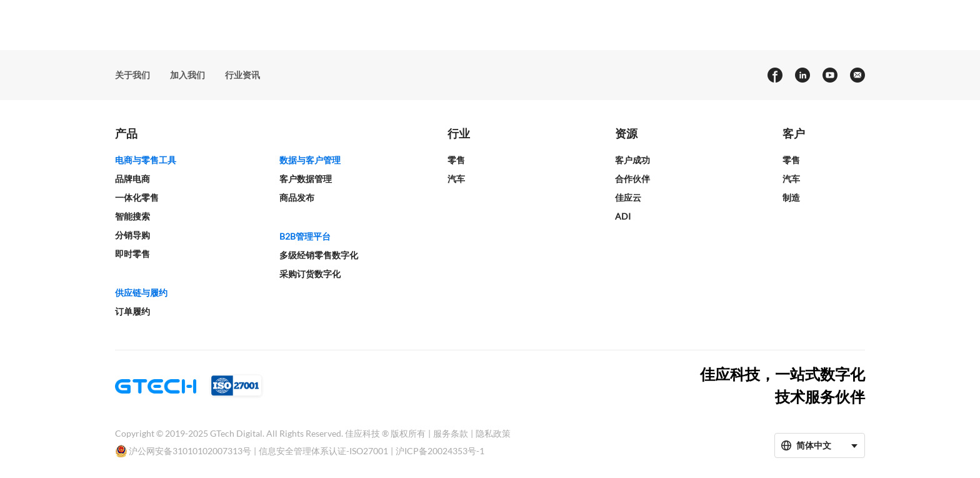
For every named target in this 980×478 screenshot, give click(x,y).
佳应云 (628, 197)
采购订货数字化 (310, 274)
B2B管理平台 (305, 236)
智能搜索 (132, 216)
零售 (456, 160)
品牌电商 (132, 179)
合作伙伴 (632, 179)
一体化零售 (137, 197)
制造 (791, 197)
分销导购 (132, 235)
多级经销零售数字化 (319, 255)
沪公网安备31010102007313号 (190, 451)
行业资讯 (242, 75)
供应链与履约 (141, 292)
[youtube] (829, 75)
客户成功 (632, 160)
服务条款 (451, 433)
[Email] (857, 75)
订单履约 (132, 311)
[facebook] (774, 75)
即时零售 (132, 254)
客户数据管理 (306, 179)
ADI (623, 216)
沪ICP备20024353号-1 (440, 451)
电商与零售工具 (146, 160)
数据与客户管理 (310, 160)
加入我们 (187, 75)
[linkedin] (802, 75)
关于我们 (132, 75)
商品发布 (297, 197)
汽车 (456, 179)
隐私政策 (493, 433)
